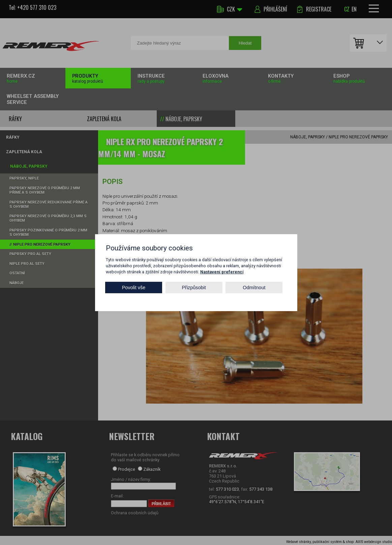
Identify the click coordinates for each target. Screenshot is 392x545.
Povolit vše (134, 288)
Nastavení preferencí (222, 271)
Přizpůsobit (194, 288)
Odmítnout (254, 288)
